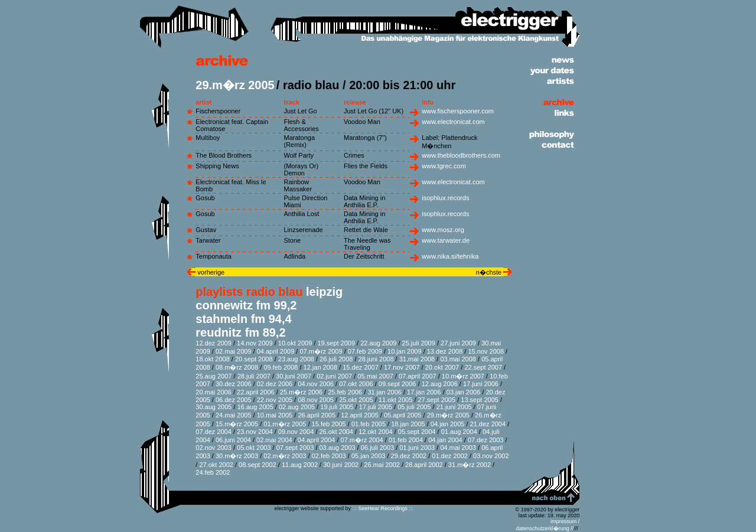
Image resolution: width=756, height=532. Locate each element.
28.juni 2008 (376, 359)
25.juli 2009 (419, 343)
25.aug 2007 (214, 376)
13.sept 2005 (480, 400)
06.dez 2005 (234, 400)
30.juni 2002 (341, 465)
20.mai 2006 (214, 392)
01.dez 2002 (450, 456)
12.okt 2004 (376, 432)
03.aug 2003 (338, 448)
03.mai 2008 (458, 359)
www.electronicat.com (453, 122)
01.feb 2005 (369, 424)
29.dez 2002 (409, 456)
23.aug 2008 (296, 359)
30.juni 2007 (294, 376)
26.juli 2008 (336, 359)
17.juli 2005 (376, 407)
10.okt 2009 (295, 343)
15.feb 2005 (329, 424)
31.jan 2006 (384, 392)
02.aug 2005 (297, 407)
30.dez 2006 (234, 384)
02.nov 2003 (214, 448)
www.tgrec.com (444, 166)
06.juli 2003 (377, 448)
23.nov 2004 (255, 432)
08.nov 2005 (316, 400)
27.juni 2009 (458, 343)
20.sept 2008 (254, 359)
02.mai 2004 (274, 440)
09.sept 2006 (397, 384)
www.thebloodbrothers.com (461, 155)
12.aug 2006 (440, 384)
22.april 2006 (256, 392)
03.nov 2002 (491, 456)
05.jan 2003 (369, 456)
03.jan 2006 (464, 392)
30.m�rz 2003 (237, 456)
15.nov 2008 (486, 351)
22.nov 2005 (275, 400)
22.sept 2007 (483, 367)
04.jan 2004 (445, 440)
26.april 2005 (317, 415)
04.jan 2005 (448, 424)
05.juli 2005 (414, 407)
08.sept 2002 (258, 465)
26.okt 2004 (337, 432)
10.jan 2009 (405, 351)
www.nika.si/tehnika (450, 256)
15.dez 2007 (361, 367)
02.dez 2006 (275, 384)
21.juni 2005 (454, 407)
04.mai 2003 (458, 448)
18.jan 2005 (408, 424)
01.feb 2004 (406, 440)
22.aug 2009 (378, 343)
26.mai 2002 (382, 465)
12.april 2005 (360, 415)
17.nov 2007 (402, 367)
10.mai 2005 (275, 415)
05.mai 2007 (375, 376)
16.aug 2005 (255, 407)
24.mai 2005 (234, 415)
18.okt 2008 (213, 359)
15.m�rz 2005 (237, 424)
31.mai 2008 (417, 359)
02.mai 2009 (234, 351)
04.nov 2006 (316, 384)
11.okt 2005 (396, 400)
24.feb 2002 (213, 472)
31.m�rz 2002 (470, 465)
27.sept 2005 (437, 400)
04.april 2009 (276, 351)
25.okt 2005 (356, 400)
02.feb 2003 (329, 456)
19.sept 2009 (336, 343)
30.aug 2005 (214, 407)
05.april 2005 (403, 415)
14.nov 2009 (255, 343)
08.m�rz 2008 (237, 367)
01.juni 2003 (417, 448)
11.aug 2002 (300, 465)
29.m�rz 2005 (448, 415)
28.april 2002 (424, 465)
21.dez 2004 (488, 424)
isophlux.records (445, 198)
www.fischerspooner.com (458, 111)
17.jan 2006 (424, 392)
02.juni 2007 (334, 376)
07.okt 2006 (356, 384)
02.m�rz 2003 (285, 456)
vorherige (210, 272)
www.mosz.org (443, 230)
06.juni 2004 (233, 440)
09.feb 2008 (281, 367)
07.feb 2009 (365, 351)
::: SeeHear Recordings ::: (383, 508)
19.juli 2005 (337, 407)
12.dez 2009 (214, 343)
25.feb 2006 (345, 392)
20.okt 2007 (442, 367)
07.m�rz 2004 (362, 440)
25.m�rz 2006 (301, 392)
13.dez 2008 (445, 351)
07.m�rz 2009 (321, 351)
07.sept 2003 (295, 448)
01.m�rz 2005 (285, 424)
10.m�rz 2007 (463, 376)
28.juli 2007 (254, 376)
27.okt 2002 (216, 465)
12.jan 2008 (321, 367)
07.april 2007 (418, 376)
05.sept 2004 (417, 432)
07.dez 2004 (214, 432)
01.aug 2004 (459, 432)
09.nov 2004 (296, 432)
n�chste (490, 272)
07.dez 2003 (486, 440)
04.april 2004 (317, 440)
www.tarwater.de (446, 240)
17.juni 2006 (481, 384)
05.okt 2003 (254, 448)
